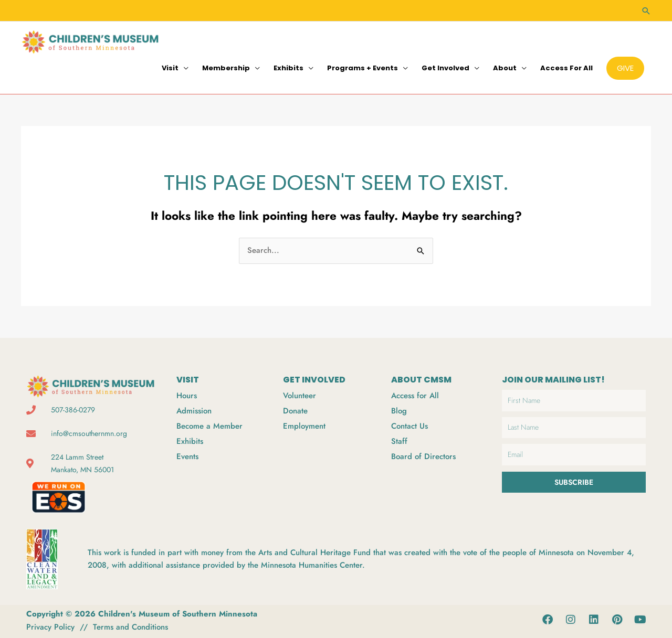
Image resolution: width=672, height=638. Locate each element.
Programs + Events (363, 68)
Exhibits (288, 68)
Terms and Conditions (130, 627)
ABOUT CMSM (421, 380)
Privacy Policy (50, 627)
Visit (170, 68)
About (505, 68)
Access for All (566, 68)
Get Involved (445, 68)
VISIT (188, 380)
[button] (646, 11)
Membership (226, 68)
